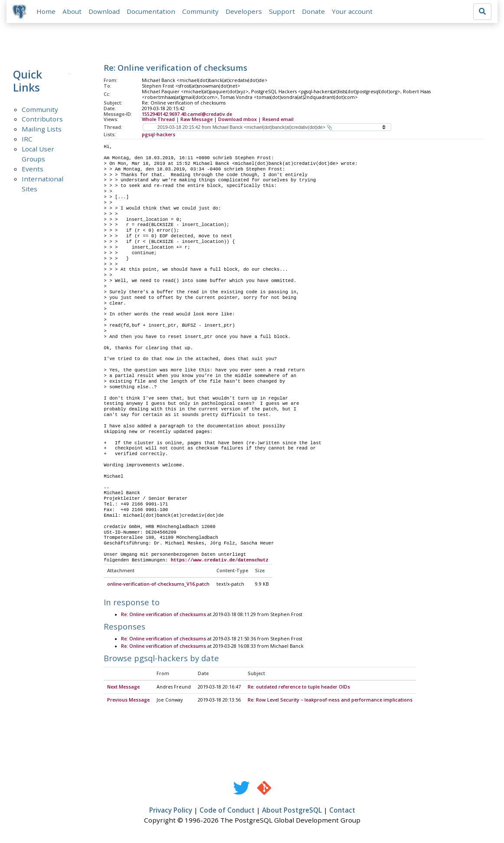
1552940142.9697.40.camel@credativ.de (187, 115)
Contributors (42, 120)
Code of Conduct (227, 811)
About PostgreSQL (292, 811)
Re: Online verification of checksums (164, 616)
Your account (353, 12)
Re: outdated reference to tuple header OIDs (299, 688)
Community (201, 12)
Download (105, 12)
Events (33, 170)
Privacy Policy (171, 811)
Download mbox (237, 120)
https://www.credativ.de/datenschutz (220, 561)
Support (283, 12)
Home (47, 12)
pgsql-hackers (159, 135)
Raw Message (196, 120)
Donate (314, 12)
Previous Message (128, 701)
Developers (245, 12)
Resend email (278, 120)
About (73, 12)
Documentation (152, 12)
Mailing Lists (42, 130)
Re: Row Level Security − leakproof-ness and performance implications (330, 701)
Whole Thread (158, 120)
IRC (27, 140)
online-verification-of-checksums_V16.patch (158, 585)
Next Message (123, 688)
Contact (342, 811)
